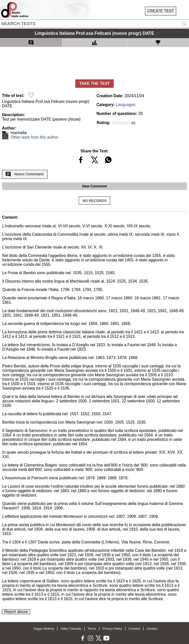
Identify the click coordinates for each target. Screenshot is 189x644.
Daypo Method (44, 629)
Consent (134, 629)
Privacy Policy (112, 629)
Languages (126, 105)
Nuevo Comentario (25, 174)
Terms (92, 629)
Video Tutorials (71, 629)
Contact (152, 629)
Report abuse (16, 612)
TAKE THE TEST (94, 83)
